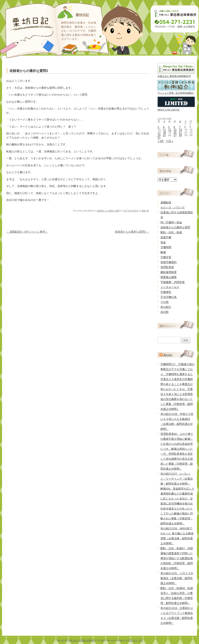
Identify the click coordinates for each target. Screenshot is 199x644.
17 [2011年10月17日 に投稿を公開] (159, 132)
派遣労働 (166, 237)
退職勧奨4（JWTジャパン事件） (27, 232)
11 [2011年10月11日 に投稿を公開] (164, 130)
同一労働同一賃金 (171, 222)
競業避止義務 (169, 277)
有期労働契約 (169, 262)
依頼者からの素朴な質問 (108, 211)
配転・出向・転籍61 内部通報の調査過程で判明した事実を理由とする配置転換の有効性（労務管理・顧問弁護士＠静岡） (177, 558)
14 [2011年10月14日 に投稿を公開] (180, 130)
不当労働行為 (169, 297)
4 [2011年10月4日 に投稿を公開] (164, 127)
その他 (164, 302)
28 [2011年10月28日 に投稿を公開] (180, 135)
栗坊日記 (82, 15)
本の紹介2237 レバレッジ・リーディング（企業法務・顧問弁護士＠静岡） (177, 479)
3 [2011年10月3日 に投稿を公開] (158, 127)
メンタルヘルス (170, 287)
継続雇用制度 (169, 272)
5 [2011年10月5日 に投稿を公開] (169, 127)
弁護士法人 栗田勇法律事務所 (82, 640)
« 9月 (161, 141)
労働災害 (166, 257)
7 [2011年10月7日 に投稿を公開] (180, 127)
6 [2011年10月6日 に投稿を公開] (174, 127)
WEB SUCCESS (136, 640)
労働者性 (166, 292)
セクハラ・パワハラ (173, 207)
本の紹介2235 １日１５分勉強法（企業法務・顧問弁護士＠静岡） (177, 578)
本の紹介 (166, 307)
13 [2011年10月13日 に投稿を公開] (175, 130)
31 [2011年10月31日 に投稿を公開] (159, 138)
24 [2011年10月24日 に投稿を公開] (159, 135)
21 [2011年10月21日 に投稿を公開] (180, 132)
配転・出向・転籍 (171, 232)
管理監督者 (167, 267)
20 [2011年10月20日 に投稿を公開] (175, 132)
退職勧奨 (166, 202)
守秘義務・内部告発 (173, 282)
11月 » (169, 141)
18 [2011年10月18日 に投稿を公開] (164, 132)
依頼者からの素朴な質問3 (132, 232)
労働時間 (166, 247)
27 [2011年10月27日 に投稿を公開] (175, 135)
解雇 (163, 252)
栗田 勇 (145, 211)
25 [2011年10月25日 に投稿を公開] (164, 135)
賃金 (163, 242)
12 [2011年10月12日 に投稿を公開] (170, 130)
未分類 (164, 312)
